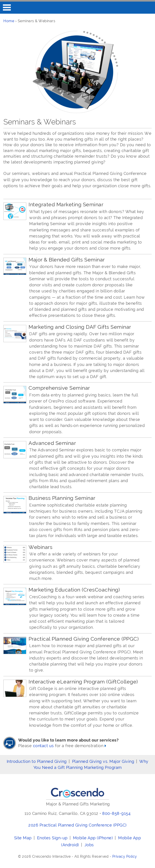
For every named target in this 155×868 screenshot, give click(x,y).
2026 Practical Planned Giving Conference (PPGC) (77, 825)
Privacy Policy (125, 856)
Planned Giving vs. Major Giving (103, 761)
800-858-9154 (116, 813)
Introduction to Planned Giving (37, 761)
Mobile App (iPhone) (93, 838)
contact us (43, 746)
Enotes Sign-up (52, 838)
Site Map (23, 838)
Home (9, 21)
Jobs (89, 845)
